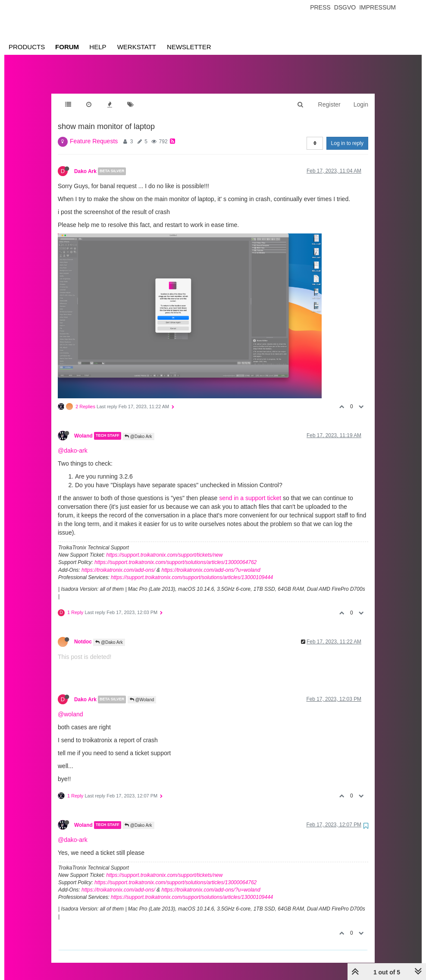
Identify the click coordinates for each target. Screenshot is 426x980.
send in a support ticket (250, 489)
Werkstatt (137, 47)
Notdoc (83, 633)
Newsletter (189, 47)
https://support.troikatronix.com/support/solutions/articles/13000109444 (192, 569)
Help (98, 47)
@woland (70, 706)
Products (27, 47)
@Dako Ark (138, 428)
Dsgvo (345, 7)
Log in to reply (347, 135)
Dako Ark (85, 163)
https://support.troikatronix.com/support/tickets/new (164, 546)
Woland (83, 427)
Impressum (377, 7)
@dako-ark (73, 442)
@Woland (142, 691)
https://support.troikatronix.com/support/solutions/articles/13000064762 (175, 554)
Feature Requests (94, 132)
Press (320, 7)
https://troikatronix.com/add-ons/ (118, 561)
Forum (67, 47)
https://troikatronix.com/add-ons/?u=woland (211, 561)
